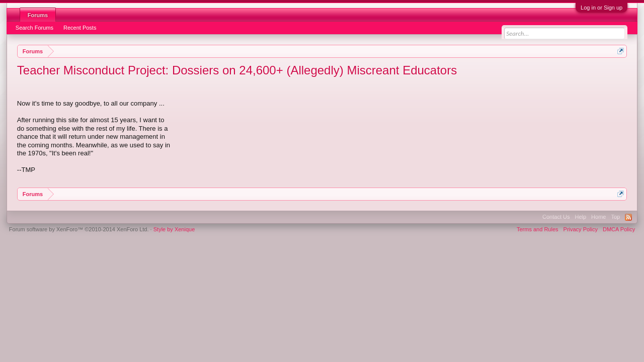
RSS (628, 217)
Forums (38, 15)
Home (598, 217)
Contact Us (556, 217)
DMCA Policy (619, 229)
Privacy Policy (581, 229)
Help (580, 217)
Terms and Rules (538, 229)
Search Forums (34, 28)
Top (615, 217)
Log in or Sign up (601, 8)
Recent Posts (80, 28)
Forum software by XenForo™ (79, 229)
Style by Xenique (174, 229)
